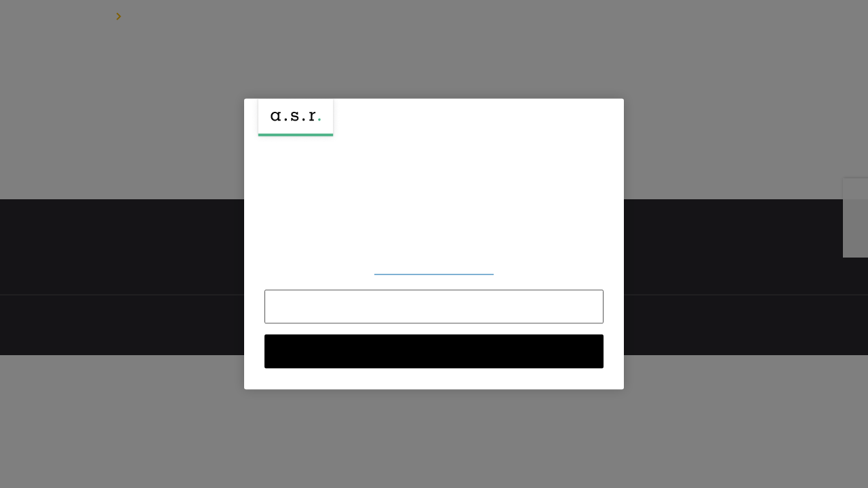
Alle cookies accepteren (434, 352)
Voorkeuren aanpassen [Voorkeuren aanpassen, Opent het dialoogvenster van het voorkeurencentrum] (434, 270)
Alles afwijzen (434, 307)
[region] (434, 244)
